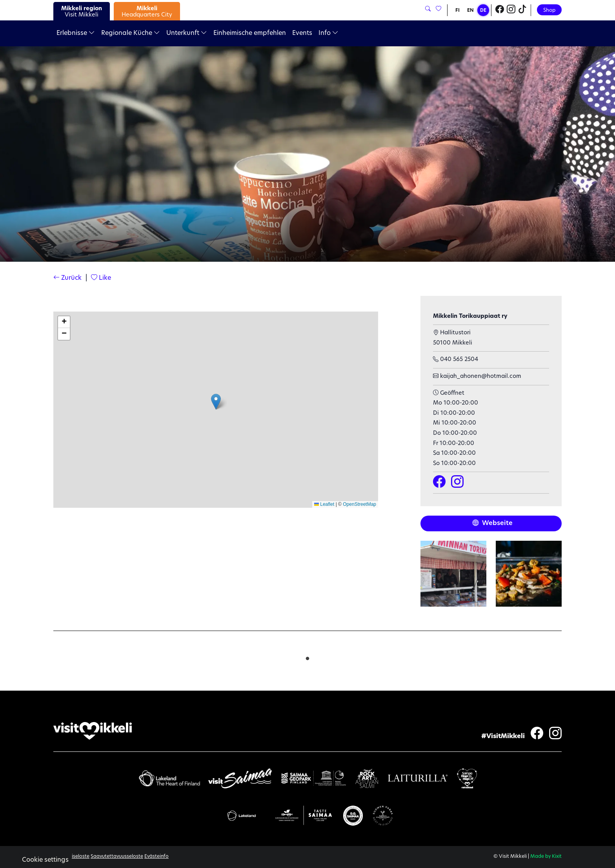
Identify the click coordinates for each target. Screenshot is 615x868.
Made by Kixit (546, 857)
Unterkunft (187, 33)
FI (458, 11)
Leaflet (324, 504)
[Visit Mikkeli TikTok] (522, 10)
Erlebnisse (76, 33)
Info (328, 33)
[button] (216, 402)
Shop (549, 10)
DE (483, 11)
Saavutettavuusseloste (117, 857)
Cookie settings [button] (45, 860)
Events (302, 33)
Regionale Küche (131, 33)
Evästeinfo (156, 857)
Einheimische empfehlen (250, 33)
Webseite (492, 523)
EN (470, 11)
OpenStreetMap (359, 504)
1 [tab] (307, 657)
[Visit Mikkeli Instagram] (511, 10)
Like (101, 278)
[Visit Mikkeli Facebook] (500, 10)
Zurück (67, 278)
